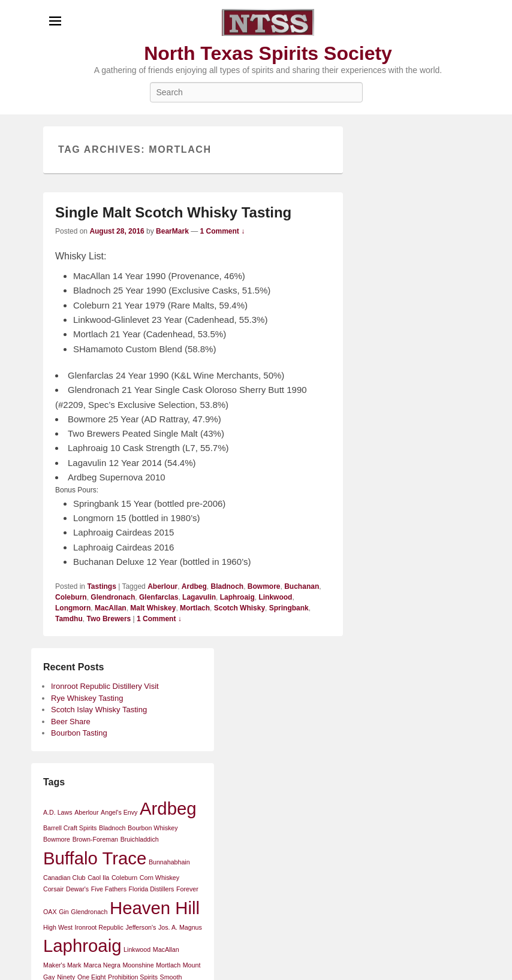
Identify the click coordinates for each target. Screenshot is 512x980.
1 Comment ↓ (223, 231)
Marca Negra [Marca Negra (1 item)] (102, 965)
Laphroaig (237, 597)
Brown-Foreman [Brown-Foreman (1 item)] (95, 839)
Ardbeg (194, 586)
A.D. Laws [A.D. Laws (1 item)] (58, 812)
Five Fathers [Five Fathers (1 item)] (109, 889)
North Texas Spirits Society (268, 53)
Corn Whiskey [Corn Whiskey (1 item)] (159, 878)
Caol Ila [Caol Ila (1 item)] (98, 878)
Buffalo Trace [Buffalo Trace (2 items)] (95, 858)
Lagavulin (199, 597)
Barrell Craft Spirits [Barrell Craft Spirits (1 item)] (70, 828)
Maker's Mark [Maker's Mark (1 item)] (62, 965)
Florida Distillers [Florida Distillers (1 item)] (152, 889)
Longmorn (73, 608)
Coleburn (71, 597)
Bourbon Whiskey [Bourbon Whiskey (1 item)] (153, 828)
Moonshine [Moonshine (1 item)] (138, 965)
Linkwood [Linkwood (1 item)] (137, 949)
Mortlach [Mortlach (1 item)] (168, 965)
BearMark (172, 231)
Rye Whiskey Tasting (87, 698)
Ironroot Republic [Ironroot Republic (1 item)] (99, 927)
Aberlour (162, 586)
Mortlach (195, 608)
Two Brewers (109, 619)
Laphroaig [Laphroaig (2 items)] (82, 946)
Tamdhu (69, 619)
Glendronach (113, 597)
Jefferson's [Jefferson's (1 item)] (141, 927)
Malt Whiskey (153, 608)
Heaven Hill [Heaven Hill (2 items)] (155, 908)
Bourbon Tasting (79, 733)
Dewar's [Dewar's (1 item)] (77, 889)
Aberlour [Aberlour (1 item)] (86, 812)
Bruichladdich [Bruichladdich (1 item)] (140, 839)
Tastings (101, 586)
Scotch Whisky (240, 608)
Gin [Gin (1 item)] (64, 912)
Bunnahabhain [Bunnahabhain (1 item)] (169, 862)
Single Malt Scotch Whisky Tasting (173, 212)
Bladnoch (228, 586)
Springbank (289, 608)
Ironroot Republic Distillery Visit (105, 686)
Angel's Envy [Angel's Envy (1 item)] (119, 812)
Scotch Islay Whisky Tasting (99, 710)
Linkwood (275, 597)
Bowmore (264, 586)
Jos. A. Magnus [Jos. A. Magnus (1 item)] (180, 927)
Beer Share (71, 722)
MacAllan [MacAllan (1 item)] (166, 949)
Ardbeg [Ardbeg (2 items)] (168, 808)
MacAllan (111, 608)
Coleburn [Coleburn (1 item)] (124, 878)
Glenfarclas (159, 597)
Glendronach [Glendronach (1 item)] (89, 912)
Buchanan (302, 586)
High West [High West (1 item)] (58, 927)
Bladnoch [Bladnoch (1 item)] (112, 828)
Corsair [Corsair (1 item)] (53, 889)
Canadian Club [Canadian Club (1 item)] (64, 878)
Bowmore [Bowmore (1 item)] (57, 839)
